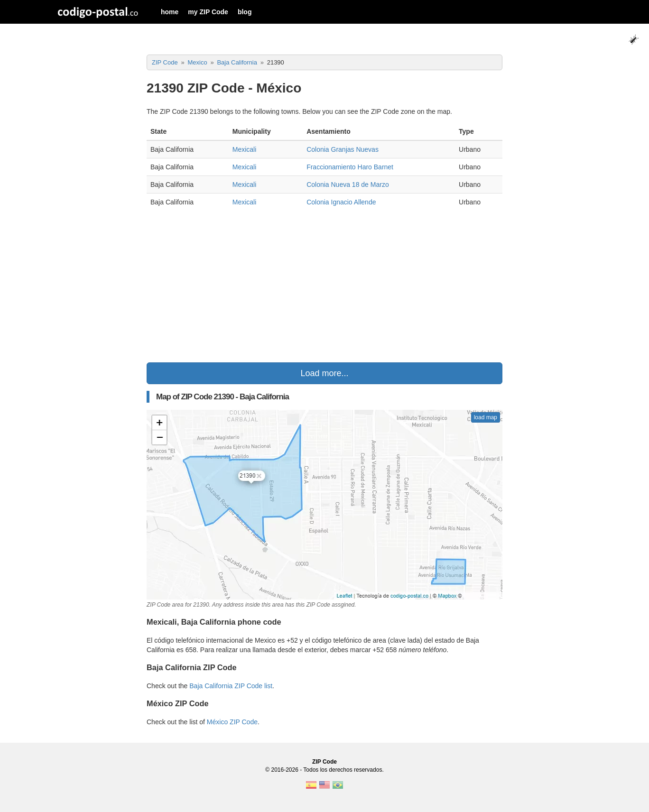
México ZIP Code (232, 722)
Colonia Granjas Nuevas (343, 149)
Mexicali (245, 149)
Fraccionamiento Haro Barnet (350, 167)
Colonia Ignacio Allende (341, 202)
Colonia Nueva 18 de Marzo (348, 185)
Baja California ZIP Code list (231, 686)
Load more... (324, 373)
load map (486, 417)
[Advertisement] (324, 286)
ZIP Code (324, 762)
